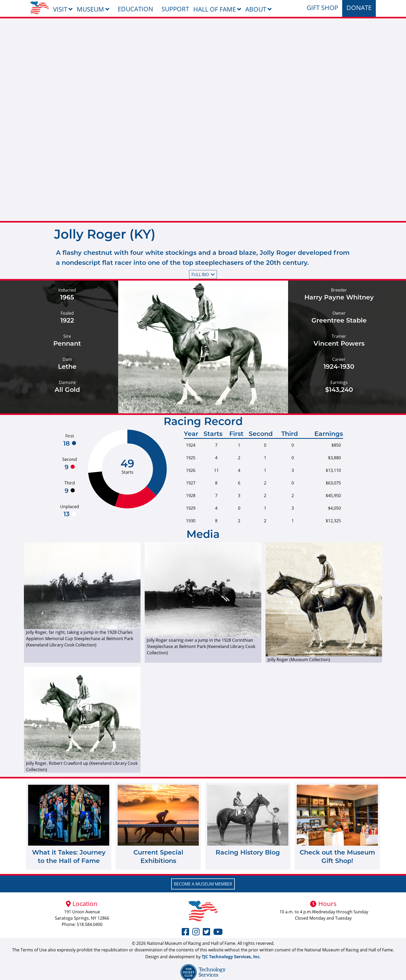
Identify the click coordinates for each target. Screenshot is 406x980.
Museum (90, 9)
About (256, 9)
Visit (60, 9)
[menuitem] (40, 8)
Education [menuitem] (135, 9)
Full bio (203, 275)
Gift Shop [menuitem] (322, 7)
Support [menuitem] (175, 9)
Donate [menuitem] (359, 7)
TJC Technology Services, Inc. (231, 957)
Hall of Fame (215, 9)
